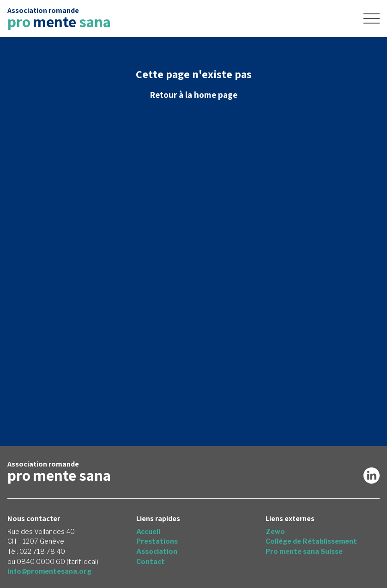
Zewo (275, 532)
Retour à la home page (193, 95)
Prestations (157, 541)
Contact (151, 562)
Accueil (148, 532)
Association (157, 552)
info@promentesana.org (49, 571)
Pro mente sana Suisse (304, 552)
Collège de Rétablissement (311, 541)
